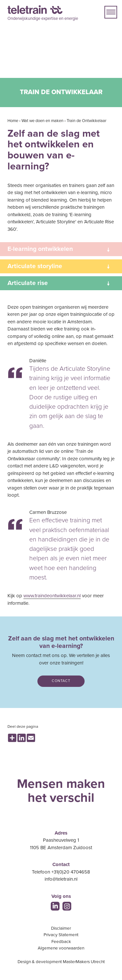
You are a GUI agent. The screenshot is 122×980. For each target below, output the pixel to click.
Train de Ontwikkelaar (87, 121)
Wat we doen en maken (42, 121)
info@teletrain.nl (61, 879)
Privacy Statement (61, 935)
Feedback (61, 942)
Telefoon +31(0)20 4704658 (61, 872)
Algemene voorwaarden (61, 948)
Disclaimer (61, 928)
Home (13, 121)
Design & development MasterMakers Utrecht (61, 962)
